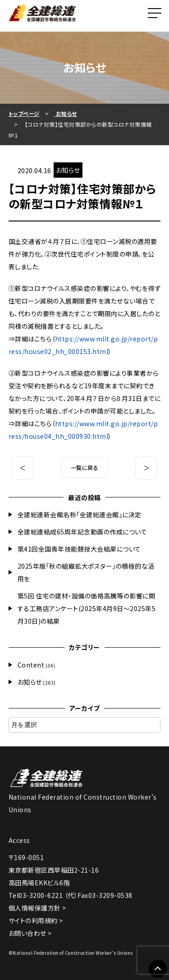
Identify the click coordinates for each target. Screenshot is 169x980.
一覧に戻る (85, 467)
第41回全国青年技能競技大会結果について (79, 549)
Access (19, 840)
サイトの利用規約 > (36, 920)
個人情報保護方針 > (37, 908)
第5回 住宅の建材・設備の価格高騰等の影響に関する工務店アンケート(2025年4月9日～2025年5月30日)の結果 (87, 608)
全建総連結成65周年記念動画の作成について (82, 532)
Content (31, 665)
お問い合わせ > (30, 933)
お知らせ (30, 682)
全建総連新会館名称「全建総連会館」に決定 (80, 515)
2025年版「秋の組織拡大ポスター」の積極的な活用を (86, 572)
